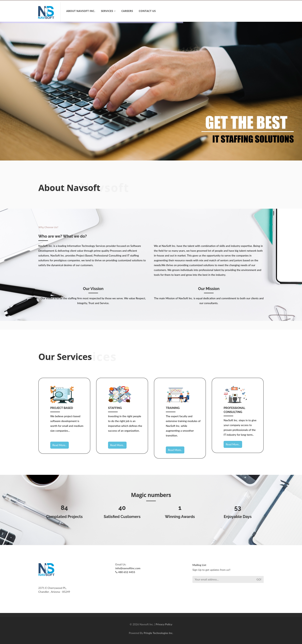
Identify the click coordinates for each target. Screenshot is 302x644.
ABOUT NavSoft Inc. (81, 11)
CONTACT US (147, 11)
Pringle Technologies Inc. (158, 633)
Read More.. (60, 445)
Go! (259, 579)
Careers (127, 11)
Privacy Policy (164, 624)
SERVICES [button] (108, 11)
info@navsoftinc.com (128, 568)
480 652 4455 (127, 572)
